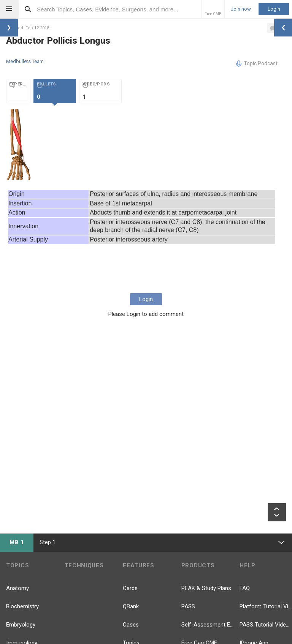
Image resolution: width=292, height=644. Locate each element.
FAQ (245, 588)
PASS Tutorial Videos (266, 625)
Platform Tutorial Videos (266, 606)
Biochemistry (22, 606)
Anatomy (17, 588)
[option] (19, 145)
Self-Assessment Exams (208, 625)
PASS (188, 606)
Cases (131, 625)
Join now (241, 9)
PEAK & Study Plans (206, 588)
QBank (131, 606)
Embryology (21, 625)
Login (274, 9)
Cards (130, 588)
